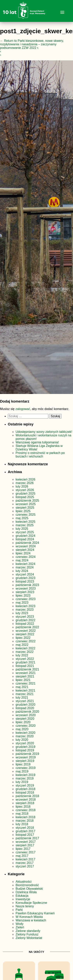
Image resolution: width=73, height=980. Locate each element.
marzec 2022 (25, 652)
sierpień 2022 (25, 634)
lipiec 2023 (23, 596)
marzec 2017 (25, 863)
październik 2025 (27, 501)
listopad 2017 (25, 835)
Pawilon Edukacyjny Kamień (35, 913)
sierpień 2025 (25, 508)
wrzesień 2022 (26, 631)
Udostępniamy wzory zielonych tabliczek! (44, 432)
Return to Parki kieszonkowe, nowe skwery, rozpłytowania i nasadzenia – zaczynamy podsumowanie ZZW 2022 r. (32, 44)
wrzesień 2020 (26, 715)
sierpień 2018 (25, 803)
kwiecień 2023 (25, 606)
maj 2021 (22, 687)
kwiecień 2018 (25, 817)
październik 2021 (27, 669)
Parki (19, 910)
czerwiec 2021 (26, 683)
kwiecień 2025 (25, 522)
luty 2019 (22, 782)
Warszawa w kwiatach (31, 920)
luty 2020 (22, 740)
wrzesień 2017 (26, 842)
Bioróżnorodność (27, 885)
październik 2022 (27, 627)
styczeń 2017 (25, 866)
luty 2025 (22, 529)
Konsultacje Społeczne (31, 903)
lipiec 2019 (23, 764)
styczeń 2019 (25, 785)
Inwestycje (23, 899)
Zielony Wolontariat (29, 938)
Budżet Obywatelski (29, 889)
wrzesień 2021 (26, 673)
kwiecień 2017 (25, 859)
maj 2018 (22, 814)
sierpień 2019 (25, 761)
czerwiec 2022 (26, 641)
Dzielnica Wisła (26, 892)
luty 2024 (22, 571)
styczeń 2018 (25, 828)
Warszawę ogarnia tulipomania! (37, 442)
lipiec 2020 (23, 722)
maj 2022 (22, 645)
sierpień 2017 (25, 845)
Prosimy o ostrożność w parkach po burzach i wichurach (40, 455)
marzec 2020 (25, 736)
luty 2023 (22, 613)
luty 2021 (22, 698)
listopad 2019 (25, 750)
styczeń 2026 (25, 490)
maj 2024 (22, 560)
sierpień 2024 (25, 550)
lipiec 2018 (23, 807)
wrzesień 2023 (26, 588)
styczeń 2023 (25, 617)
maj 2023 (22, 603)
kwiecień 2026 (25, 479)
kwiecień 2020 (25, 733)
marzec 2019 (25, 778)
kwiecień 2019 (25, 775)
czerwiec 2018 (26, 810)
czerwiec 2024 (26, 557)
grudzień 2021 (25, 662)
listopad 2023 (25, 581)
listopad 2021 (25, 666)
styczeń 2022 (25, 659)
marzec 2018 (25, 821)
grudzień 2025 (25, 494)
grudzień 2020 (25, 705)
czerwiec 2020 (26, 726)
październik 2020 (27, 712)
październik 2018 (27, 796)
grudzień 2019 (25, 747)
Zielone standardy (28, 931)
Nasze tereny (25, 906)
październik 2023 (27, 585)
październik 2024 (27, 543)
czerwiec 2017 (26, 852)
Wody (20, 924)
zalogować (23, 409)
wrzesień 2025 (26, 504)
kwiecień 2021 (25, 690)
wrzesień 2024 (26, 546)
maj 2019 (22, 771)
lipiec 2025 (23, 511)
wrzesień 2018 (26, 800)
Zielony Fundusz (27, 934)
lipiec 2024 (23, 553)
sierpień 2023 (25, 592)
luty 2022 (22, 655)
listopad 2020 (25, 708)
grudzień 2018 (25, 789)
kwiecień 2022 (25, 648)
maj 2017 (22, 856)
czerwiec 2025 (26, 515)
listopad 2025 (25, 497)
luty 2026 (22, 486)
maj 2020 (22, 729)
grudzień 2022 (25, 620)
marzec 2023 (25, 610)
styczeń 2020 (25, 743)
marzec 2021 (25, 694)
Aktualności (24, 882)
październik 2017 (27, 838)
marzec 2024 (25, 567)
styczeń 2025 (25, 532)
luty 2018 (22, 824)
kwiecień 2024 (25, 564)
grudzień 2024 (25, 536)
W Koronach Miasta (29, 917)
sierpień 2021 (25, 676)
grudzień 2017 (25, 831)
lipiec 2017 (23, 849)
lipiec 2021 (23, 680)
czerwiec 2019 (26, 768)
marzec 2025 (25, 525)
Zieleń (20, 927)
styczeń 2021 (25, 701)
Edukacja (22, 896)
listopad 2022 (25, 624)
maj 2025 (22, 518)
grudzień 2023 (25, 578)
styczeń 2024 (25, 574)
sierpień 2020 (25, 719)
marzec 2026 (25, 483)
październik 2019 (27, 754)
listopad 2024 (25, 539)
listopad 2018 (25, 793)
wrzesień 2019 (26, 757)
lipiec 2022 (23, 638)
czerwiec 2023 (26, 599)
